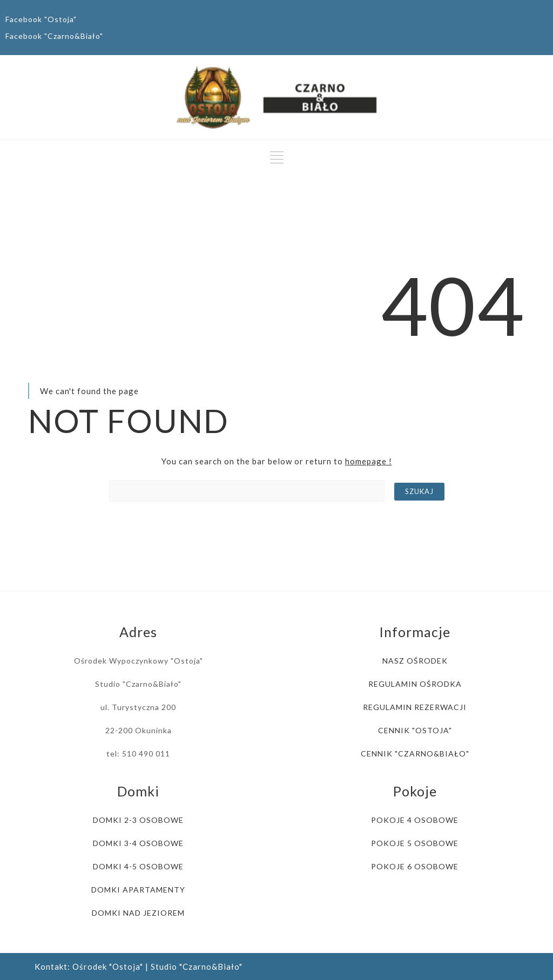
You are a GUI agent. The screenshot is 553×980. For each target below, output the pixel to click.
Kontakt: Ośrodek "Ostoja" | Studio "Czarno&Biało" (139, 967)
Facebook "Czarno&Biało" (54, 36)
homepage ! (369, 461)
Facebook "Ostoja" (41, 19)
